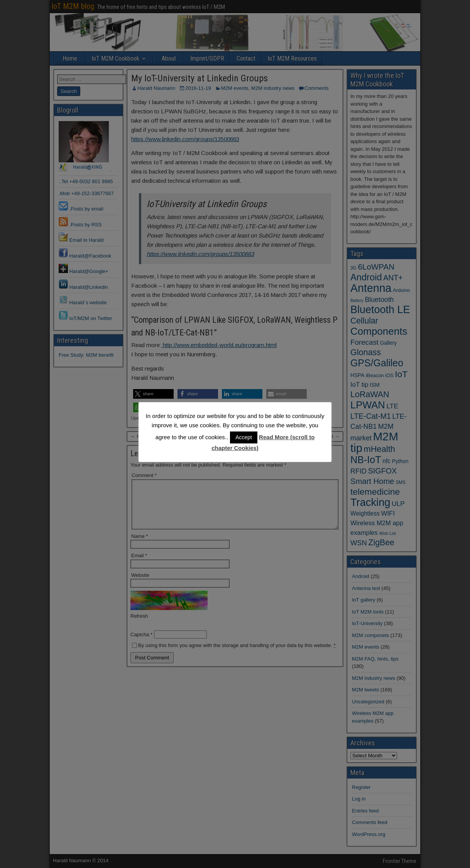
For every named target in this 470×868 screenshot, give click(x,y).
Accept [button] (244, 437)
